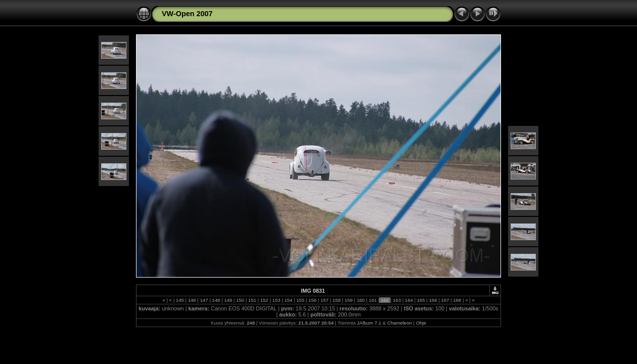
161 (373, 300)
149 (228, 300)
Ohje (421, 323)
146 (192, 300)
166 (433, 300)
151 (252, 300)
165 (421, 300)
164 (409, 300)
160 (361, 300)
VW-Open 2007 (187, 14)
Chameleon (400, 323)
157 (324, 300)
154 (288, 300)
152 (264, 300)
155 (301, 300)
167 (445, 300)
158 (336, 300)
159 (349, 300)
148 (216, 300)
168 (457, 300)
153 (276, 300)
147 (204, 300)
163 (397, 300)
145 (180, 300)
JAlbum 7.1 (369, 323)
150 (240, 300)
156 (312, 300)
